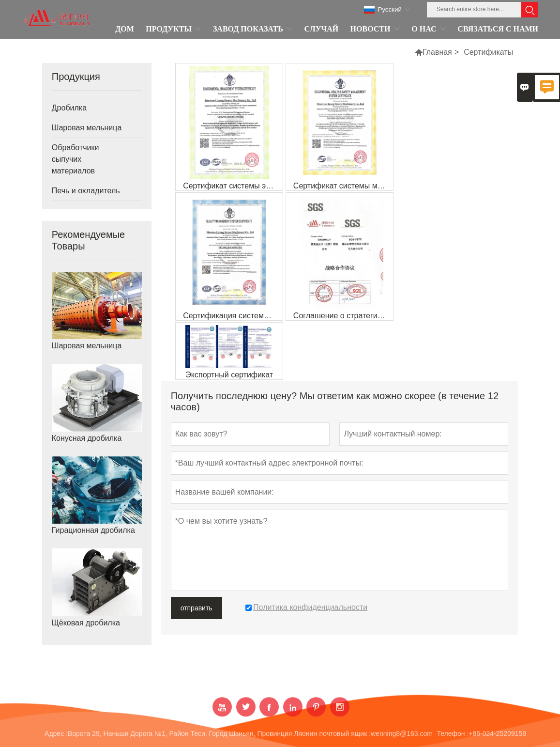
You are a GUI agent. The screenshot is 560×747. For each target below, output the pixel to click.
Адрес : (56, 737)
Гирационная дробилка (93, 530)
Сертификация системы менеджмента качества (233, 316)
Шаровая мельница (87, 128)
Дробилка (69, 108)
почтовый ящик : (345, 737)
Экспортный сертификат (229, 375)
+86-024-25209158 (497, 737)
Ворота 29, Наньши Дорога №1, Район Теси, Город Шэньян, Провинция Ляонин (192, 737)
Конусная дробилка (87, 438)
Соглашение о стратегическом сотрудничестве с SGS (343, 316)
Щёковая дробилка (86, 623)
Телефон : (453, 737)
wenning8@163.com (402, 737)
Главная (437, 52)
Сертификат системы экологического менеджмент (233, 186)
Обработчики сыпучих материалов (76, 159)
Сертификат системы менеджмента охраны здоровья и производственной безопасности (343, 186)
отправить (197, 608)
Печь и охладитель (86, 191)
